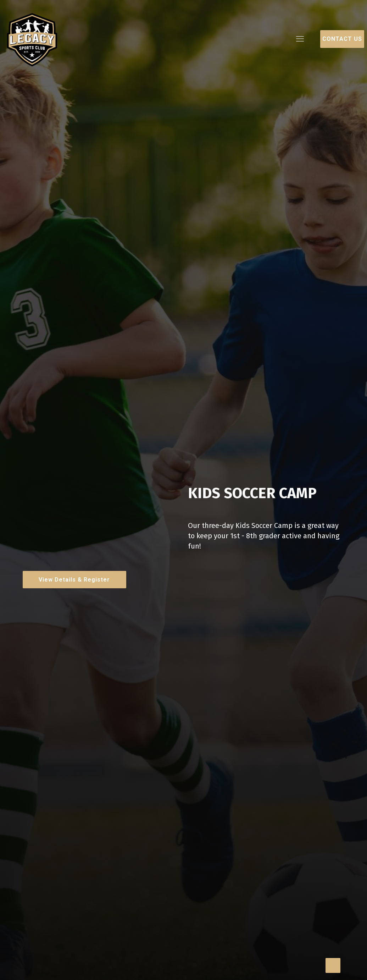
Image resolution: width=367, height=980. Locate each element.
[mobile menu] (300, 39)
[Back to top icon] (333, 965)
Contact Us (342, 39)
